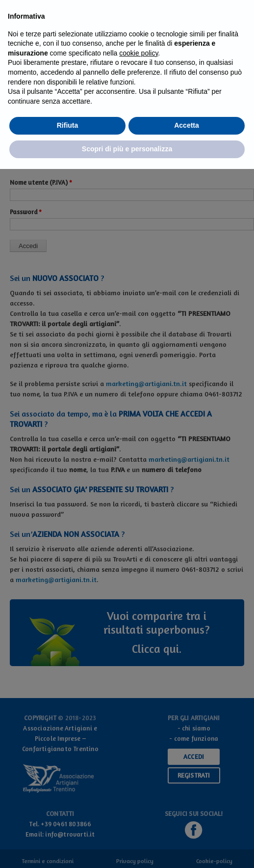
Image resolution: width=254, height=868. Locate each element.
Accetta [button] (187, 125)
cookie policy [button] (139, 53)
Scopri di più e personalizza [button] (127, 149)
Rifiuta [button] (68, 125)
